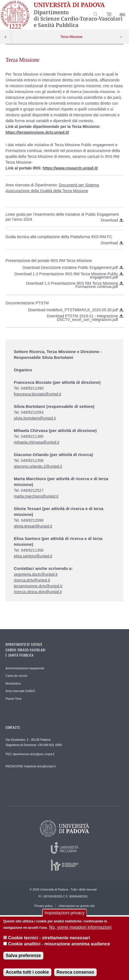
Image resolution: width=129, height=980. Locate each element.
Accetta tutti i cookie (27, 974)
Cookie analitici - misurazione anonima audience (59, 946)
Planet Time (14, 699)
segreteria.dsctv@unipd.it (36, 574)
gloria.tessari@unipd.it (33, 526)
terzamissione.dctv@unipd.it (38, 586)
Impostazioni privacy (64, 915)
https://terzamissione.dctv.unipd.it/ (37, 132)
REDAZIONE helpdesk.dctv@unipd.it (31, 766)
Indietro (6, 37)
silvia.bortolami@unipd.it (35, 418)
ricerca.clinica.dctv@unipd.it (38, 592)
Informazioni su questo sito (77, 906)
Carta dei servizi (16, 676)
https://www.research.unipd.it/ (70, 168)
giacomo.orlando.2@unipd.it (38, 466)
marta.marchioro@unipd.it (36, 496)
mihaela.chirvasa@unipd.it (36, 442)
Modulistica (13, 683)
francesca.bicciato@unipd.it (37, 394)
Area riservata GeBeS (20, 691)
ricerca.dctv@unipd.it (32, 580)
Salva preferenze (23, 958)
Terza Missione (71, 37)
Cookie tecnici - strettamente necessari (49, 940)
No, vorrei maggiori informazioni (80, 929)
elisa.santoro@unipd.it (33, 556)
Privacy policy (44, 906)
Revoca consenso (75, 974)
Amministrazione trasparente (25, 668)
